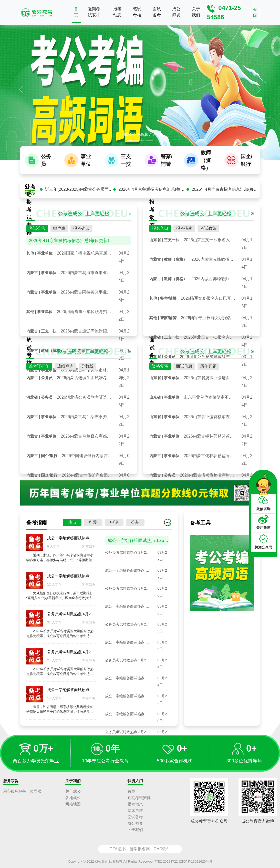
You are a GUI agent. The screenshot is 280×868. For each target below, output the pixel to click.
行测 (93, 526)
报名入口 (160, 232)
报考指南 (184, 232)
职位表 (59, 232)
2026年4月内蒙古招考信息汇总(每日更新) (226, 193)
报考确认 (81, 232)
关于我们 (196, 12)
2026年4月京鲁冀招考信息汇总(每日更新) (152, 193)
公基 (135, 526)
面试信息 (184, 370)
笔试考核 (137, 12)
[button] (21, 89)
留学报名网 (140, 849)
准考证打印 (39, 370)
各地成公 (73, 798)
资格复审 (160, 370)
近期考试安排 (94, 12)
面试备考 (157, 12)
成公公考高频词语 (140, 134)
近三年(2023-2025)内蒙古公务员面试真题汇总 (79, 193)
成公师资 (176, 12)
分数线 (87, 370)
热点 (72, 526)
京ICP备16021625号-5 (195, 861)
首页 (76, 12)
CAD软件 (162, 849)
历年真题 (208, 370)
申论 (114, 526)
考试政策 (208, 232)
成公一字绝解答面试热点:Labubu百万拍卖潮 (150, 544)
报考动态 (117, 12)
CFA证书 (118, 849)
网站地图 (73, 804)
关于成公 (73, 791)
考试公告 (37, 232)
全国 (255, 12)
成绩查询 (65, 370)
